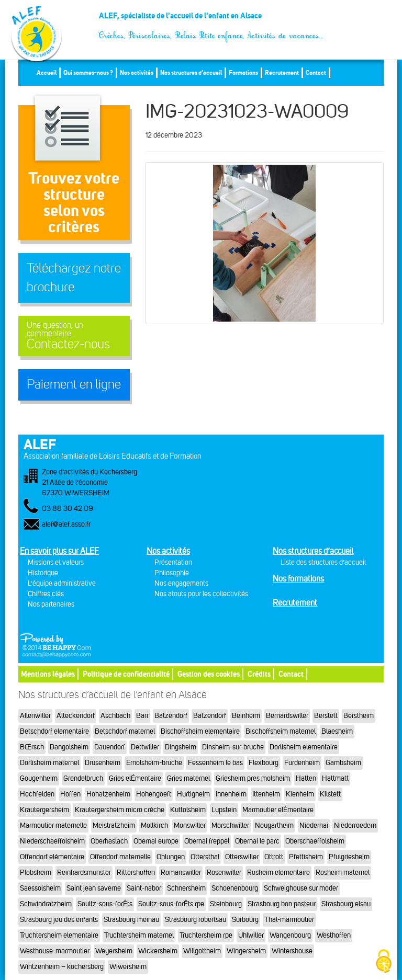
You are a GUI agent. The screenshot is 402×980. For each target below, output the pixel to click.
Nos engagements (181, 583)
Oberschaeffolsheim (315, 841)
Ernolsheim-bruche (154, 763)
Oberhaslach (109, 841)
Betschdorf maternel (125, 731)
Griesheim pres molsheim (253, 778)
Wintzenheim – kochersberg (62, 967)
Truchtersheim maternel (139, 935)
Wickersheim (158, 951)
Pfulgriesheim (349, 857)
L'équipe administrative (62, 583)
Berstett (326, 716)
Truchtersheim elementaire (59, 935)
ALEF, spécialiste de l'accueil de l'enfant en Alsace (212, 20)
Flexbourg (264, 763)
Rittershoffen (136, 873)
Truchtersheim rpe (206, 935)
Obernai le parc (257, 841)
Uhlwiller (251, 935)
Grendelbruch (83, 778)
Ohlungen (171, 857)
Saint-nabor (144, 888)
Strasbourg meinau (131, 920)
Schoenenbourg (235, 888)
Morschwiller (230, 825)
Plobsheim (36, 873)
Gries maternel (188, 778)
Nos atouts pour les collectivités (201, 594)
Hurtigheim (193, 794)
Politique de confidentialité (126, 674)
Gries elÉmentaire (135, 778)
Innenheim (231, 794)
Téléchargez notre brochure (74, 278)
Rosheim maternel (343, 873)
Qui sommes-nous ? (88, 72)
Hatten (306, 778)
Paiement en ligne (74, 384)
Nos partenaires (51, 604)
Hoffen (70, 794)
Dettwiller (145, 747)
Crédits (259, 674)
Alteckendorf (76, 716)
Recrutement (282, 72)
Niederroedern (355, 825)
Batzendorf (171, 716)
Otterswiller (242, 857)
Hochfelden (37, 794)
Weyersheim (114, 951)
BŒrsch (32, 747)
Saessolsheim (40, 888)
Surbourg (245, 920)
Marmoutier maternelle (53, 825)
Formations (243, 72)
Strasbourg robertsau (196, 920)
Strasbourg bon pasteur (282, 904)
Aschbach (115, 716)
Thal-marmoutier (289, 920)
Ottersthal (205, 857)
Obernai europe (156, 841)
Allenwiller (35, 716)
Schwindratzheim (46, 904)
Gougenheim (39, 778)
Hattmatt (335, 778)
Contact (316, 72)
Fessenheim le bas (215, 763)
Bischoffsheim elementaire (200, 731)
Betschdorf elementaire (54, 731)
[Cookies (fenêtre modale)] (384, 962)
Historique (43, 573)
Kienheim (300, 794)
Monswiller (190, 825)
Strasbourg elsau (346, 904)
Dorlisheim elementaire (304, 747)
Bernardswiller (287, 716)
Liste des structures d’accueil (323, 562)
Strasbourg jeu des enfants (59, 920)
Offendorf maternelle (120, 857)
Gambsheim (343, 763)
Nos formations (298, 579)
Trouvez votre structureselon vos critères (74, 202)
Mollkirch (154, 825)
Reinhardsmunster (84, 873)
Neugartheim (274, 825)
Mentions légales (48, 674)
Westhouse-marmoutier (55, 951)
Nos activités (137, 72)
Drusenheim (103, 763)
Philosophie (172, 573)
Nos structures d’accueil (191, 72)
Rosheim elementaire (278, 873)
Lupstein (224, 810)
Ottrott (274, 857)
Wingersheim (246, 951)
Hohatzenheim (108, 794)
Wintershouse (292, 951)
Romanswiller (181, 873)
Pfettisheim (306, 857)
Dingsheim (181, 747)
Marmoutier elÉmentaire (278, 810)
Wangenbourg (290, 935)
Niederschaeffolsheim (52, 841)
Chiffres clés (46, 594)
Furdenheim (302, 763)
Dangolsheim (69, 747)
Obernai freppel (207, 841)
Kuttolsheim (188, 810)
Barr (142, 716)
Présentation (173, 562)
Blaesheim (337, 731)
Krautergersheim (44, 810)
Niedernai (314, 825)
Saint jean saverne (94, 888)
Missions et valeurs (56, 562)
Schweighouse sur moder (301, 888)
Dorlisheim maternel (49, 763)
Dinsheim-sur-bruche (233, 747)
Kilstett (330, 794)
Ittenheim (266, 794)
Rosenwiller (224, 873)
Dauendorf (110, 747)
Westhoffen (334, 935)
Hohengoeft (154, 794)
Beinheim (246, 716)
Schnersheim (186, 888)
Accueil (47, 72)
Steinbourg (226, 904)
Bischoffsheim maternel (281, 731)
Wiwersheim (128, 967)
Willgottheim (202, 951)
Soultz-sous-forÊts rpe (171, 904)
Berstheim (359, 716)
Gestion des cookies (209, 674)
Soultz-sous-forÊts (105, 904)
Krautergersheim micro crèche (120, 810)
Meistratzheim (114, 825)
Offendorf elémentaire (52, 857)
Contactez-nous (74, 336)
